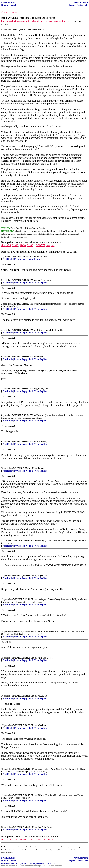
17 (2, 725)
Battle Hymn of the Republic (50, 330)
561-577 (41, 245)
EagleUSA (42, 576)
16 (2, 696)
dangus (40, 357)
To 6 (31, 660)
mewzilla (41, 304)
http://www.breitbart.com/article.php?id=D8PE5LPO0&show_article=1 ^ (35, 21)
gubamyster (42, 389)
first (3, 245)
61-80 (30, 245)
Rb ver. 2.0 (41, 256)
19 (2, 795)
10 (2, 468)
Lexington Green (46, 599)
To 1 (31, 283)
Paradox (40, 415)
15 (2, 658)
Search (13, 5)
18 (2, 769)
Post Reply (8, 259)
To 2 (31, 728)
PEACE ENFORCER (48, 631)
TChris (41, 795)
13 (2, 599)
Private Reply (21, 259)
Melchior (42, 725)
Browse (5, 5)
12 (2, 576)
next (48, 245)
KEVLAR (42, 696)
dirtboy (41, 541)
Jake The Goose (44, 280)
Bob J (39, 442)
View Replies (35, 259)
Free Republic (8, 3)
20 (2, 827)
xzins (40, 769)
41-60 (23, 245)
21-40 (15, 245)
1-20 (9, 245)
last (53, 245)
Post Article (82, 5)
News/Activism (81, 3)
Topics (72, 5)
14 (2, 631)
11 (2, 541)
